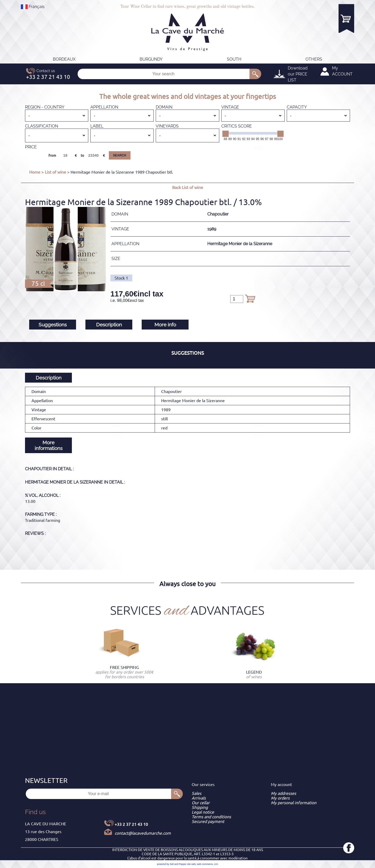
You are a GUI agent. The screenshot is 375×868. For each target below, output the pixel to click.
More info (165, 325)
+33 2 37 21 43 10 (131, 824)
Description (109, 325)
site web (191, 864)
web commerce (205, 864)
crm (216, 864)
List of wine (55, 172)
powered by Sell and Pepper (172, 864)
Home (35, 172)
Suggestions (53, 325)
